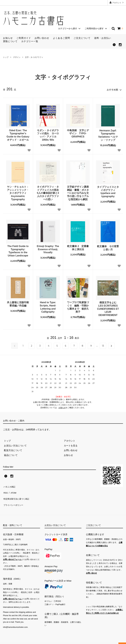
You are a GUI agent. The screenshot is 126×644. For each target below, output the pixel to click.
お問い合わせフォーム (12, 553)
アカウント (117, 3)
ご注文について (82, 38)
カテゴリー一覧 (30, 41)
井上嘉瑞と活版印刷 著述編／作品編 (18, 303)
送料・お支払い (103, 38)
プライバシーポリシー (14, 500)
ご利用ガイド (24, 38)
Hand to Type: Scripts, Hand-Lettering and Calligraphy (48, 306)
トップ (6, 57)
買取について (10, 41)
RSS (5, 490)
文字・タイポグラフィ (34, 57)
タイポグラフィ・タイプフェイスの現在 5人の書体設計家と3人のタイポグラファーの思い (48, 192)
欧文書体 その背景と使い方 (108, 247)
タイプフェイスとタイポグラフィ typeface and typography (108, 191)
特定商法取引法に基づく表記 (18, 495)
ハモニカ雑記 (10, 485)
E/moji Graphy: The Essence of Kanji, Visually (48, 249)
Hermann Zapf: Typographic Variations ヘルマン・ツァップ (108, 134)
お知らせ (8, 38)
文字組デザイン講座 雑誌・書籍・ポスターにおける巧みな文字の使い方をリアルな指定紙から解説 (78, 192)
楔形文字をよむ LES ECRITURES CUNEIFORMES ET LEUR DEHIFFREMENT (108, 308)
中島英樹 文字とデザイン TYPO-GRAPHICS (78, 133)
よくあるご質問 (61, 38)
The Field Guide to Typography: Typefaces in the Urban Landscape (18, 250)
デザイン (17, 57)
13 (103, 345)
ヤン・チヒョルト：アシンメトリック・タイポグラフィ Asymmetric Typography (18, 192)
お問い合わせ (42, 38)
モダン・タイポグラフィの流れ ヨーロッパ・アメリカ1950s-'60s (48, 134)
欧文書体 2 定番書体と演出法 (78, 247)
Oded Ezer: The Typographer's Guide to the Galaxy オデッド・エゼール (18, 134)
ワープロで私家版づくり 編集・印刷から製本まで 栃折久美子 (78, 306)
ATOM (13, 490)
